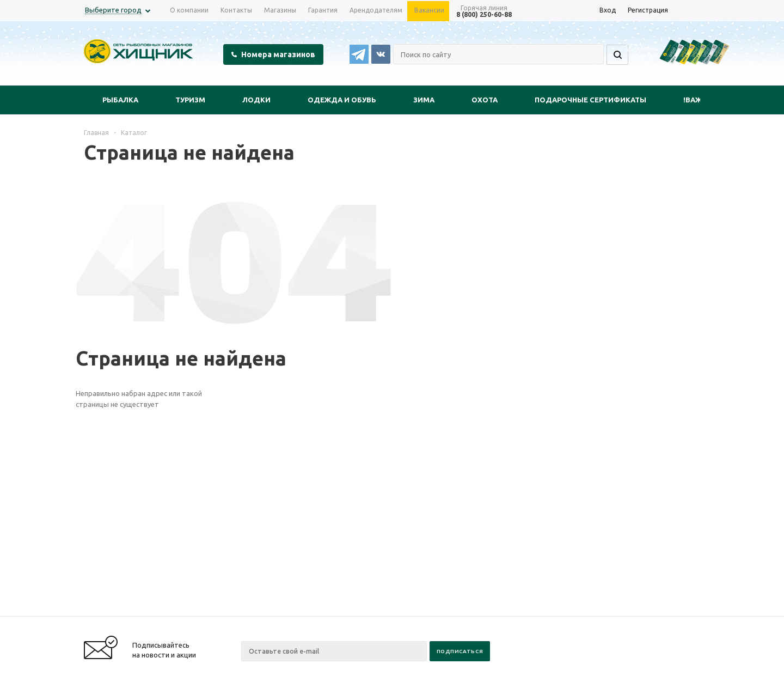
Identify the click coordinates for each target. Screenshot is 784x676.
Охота (485, 100)
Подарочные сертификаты (590, 100)
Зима (424, 100)
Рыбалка (120, 100)
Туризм (190, 100)
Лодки (256, 100)
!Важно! (699, 100)
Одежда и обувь (342, 100)
